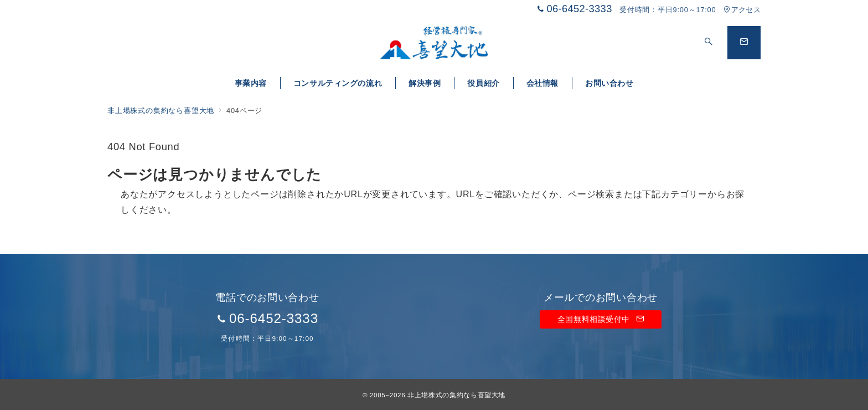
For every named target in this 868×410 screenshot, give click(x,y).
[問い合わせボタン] (744, 43)
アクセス (742, 10)
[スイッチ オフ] (709, 43)
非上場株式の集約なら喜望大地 (456, 395)
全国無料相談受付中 (601, 319)
